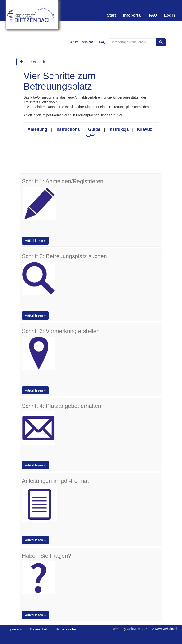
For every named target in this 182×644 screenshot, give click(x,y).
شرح (90, 134)
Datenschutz (39, 629)
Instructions (68, 129)
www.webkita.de (167, 629)
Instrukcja (119, 129)
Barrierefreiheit (67, 629)
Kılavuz (144, 129)
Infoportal (132, 15)
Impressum (15, 629)
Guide (94, 129)
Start (111, 15)
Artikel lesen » (35, 241)
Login (170, 15)
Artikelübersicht (82, 42)
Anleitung (37, 129)
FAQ (153, 15)
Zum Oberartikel (33, 62)
